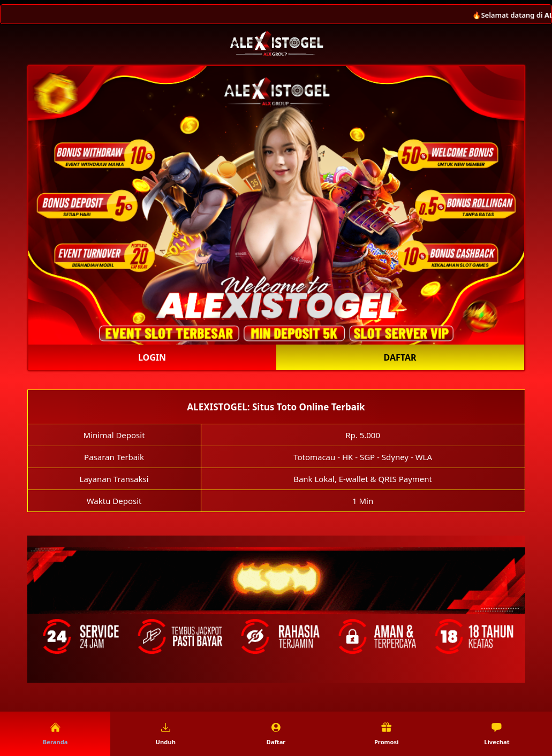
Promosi (387, 734)
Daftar (400, 357)
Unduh (166, 734)
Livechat (497, 734)
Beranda (55, 734)
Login (152, 357)
